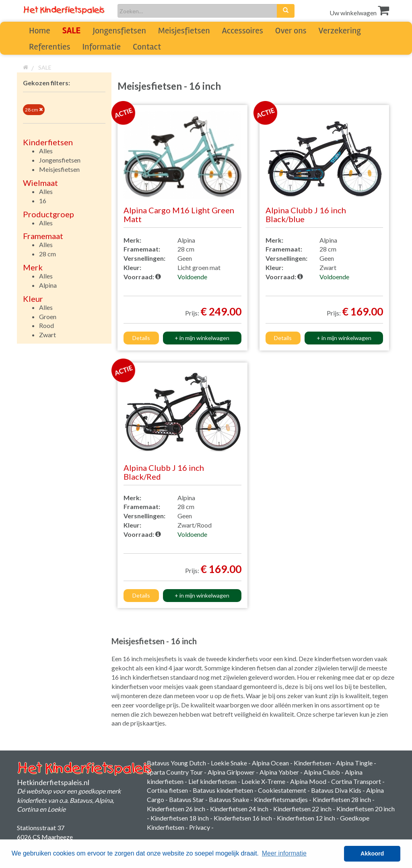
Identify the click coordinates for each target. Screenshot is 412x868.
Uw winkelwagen (359, 13)
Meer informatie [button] (284, 853)
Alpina (48, 285)
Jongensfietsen (119, 31)
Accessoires (243, 31)
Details (141, 338)
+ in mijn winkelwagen (202, 338)
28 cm (34, 110)
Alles (46, 151)
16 (43, 201)
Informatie (102, 47)
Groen (48, 316)
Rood (46, 325)
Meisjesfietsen (184, 31)
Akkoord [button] (372, 854)
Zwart (47, 335)
